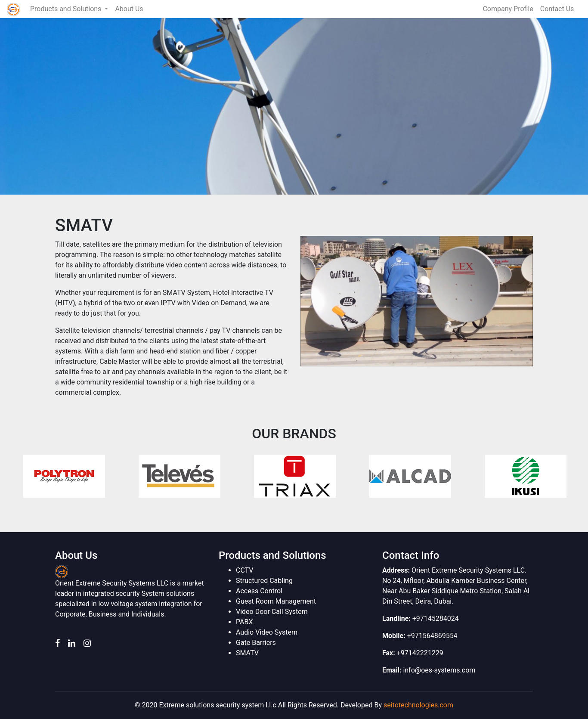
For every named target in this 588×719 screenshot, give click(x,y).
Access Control (259, 591)
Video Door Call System (272, 612)
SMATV (247, 653)
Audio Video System (267, 632)
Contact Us (557, 9)
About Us (129, 9)
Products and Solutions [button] (67, 9)
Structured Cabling (264, 581)
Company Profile (508, 9)
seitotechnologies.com (418, 705)
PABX (244, 622)
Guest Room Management (276, 601)
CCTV (244, 570)
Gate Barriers (256, 643)
